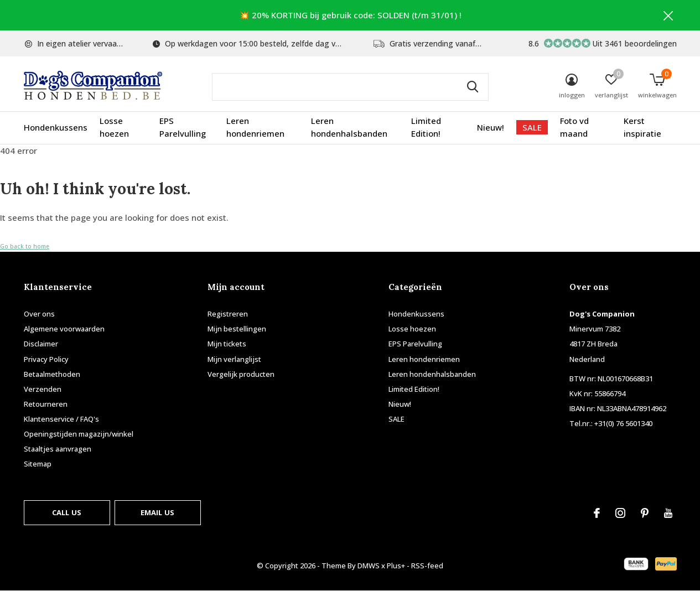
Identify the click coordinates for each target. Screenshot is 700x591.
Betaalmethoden (52, 374)
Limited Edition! (426, 127)
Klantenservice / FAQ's (61, 419)
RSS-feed (427, 566)
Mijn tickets (227, 344)
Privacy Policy (46, 359)
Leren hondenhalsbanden (349, 127)
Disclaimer (41, 344)
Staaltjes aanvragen (58, 449)
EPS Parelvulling (183, 127)
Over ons (39, 314)
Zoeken (473, 87)
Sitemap (38, 464)
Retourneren (46, 404)
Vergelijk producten (241, 374)
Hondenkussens (56, 127)
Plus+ (396, 566)
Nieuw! (491, 127)
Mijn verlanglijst (234, 359)
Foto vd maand (574, 127)
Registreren (228, 314)
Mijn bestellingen (237, 329)
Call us (67, 512)
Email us (157, 512)
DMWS (369, 566)
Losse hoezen (114, 127)
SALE (532, 127)
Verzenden (43, 389)
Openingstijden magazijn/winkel (79, 434)
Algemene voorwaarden (64, 329)
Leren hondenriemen (255, 127)
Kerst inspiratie (642, 127)
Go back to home (25, 246)
